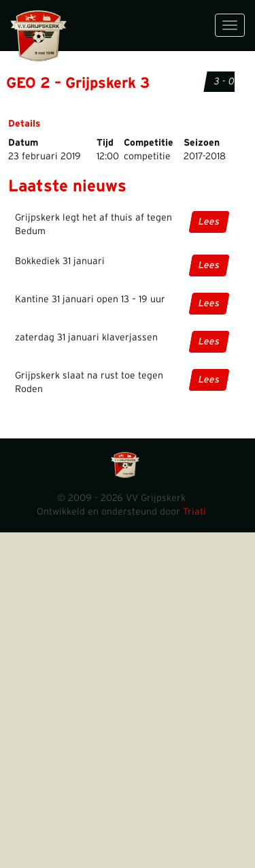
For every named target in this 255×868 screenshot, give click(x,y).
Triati (194, 512)
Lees (209, 222)
